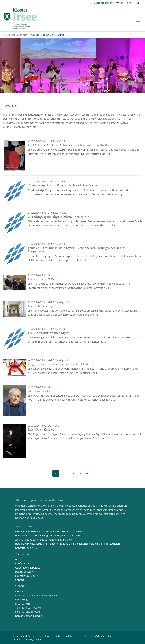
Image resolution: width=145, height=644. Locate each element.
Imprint (130, 3)
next (88, 473)
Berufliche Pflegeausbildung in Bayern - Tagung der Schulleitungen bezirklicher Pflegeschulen (67, 544)
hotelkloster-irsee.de (29, 616)
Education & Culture (46, 35)
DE (138, 3)
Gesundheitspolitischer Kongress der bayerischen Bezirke (47, 535)
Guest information (103, 3)
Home (31, 35)
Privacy (119, 3)
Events (61, 35)
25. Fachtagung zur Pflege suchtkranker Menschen (44, 540)
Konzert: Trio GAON (26, 548)
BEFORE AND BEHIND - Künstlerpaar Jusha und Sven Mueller (49, 531)
